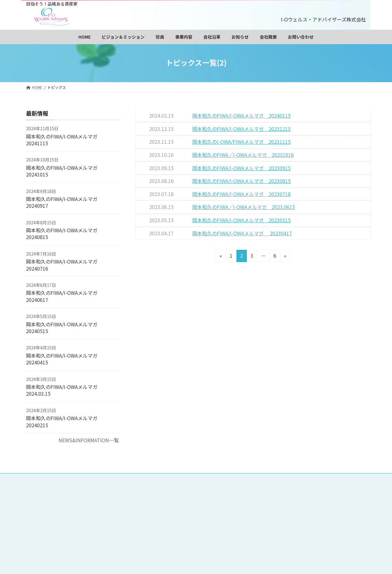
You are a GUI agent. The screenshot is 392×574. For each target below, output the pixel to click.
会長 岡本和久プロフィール (278, 492)
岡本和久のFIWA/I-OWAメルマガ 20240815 (62, 234)
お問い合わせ (243, 512)
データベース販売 (231, 505)
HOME (178, 492)
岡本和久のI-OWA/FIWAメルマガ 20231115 (241, 142)
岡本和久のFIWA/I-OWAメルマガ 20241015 (62, 171)
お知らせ (180, 512)
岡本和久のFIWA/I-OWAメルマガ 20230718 (241, 194)
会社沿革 (307, 505)
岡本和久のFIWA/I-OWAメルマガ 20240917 (62, 202)
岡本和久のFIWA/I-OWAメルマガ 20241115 (62, 140)
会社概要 (210, 512)
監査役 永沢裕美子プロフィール (271, 498)
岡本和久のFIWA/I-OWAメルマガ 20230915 (241, 168)
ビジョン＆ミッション (218, 492)
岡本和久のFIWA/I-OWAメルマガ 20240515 (62, 328)
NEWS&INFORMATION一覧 (89, 440)
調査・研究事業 (187, 505)
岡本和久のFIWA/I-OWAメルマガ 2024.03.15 (64, 390)
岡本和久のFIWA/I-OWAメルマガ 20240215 (64, 421)
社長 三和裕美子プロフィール (200, 498)
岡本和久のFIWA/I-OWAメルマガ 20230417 (242, 233)
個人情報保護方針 (286, 512)
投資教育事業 (273, 505)
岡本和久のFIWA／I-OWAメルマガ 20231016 (243, 155)
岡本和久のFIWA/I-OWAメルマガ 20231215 (241, 129)
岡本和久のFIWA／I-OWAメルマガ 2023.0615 (244, 207)
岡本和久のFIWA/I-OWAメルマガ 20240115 (241, 116)
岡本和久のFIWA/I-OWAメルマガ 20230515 (241, 220)
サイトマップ (185, 519)
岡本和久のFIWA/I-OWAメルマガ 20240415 (62, 359)
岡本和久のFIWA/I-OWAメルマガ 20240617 (62, 296)
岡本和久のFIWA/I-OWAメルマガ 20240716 (62, 265)
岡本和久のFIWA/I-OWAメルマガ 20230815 (241, 181)
